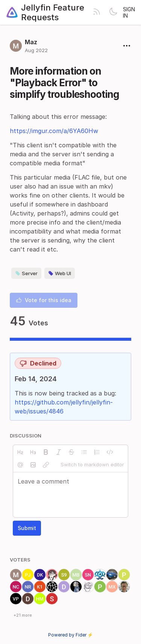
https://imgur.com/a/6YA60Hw (54, 131)
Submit (27, 528)
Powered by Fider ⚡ (71, 635)
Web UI (60, 273)
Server (26, 273)
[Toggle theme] (113, 12)
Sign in (129, 12)
